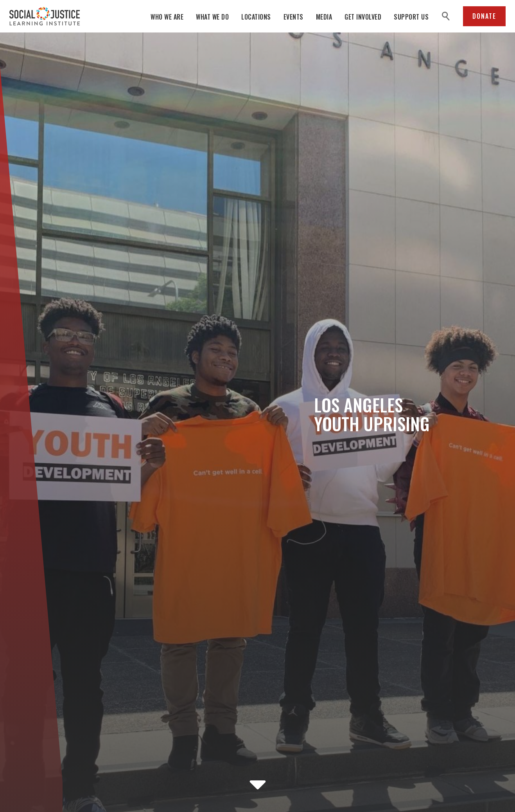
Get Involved (363, 17)
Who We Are (167, 17)
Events (293, 17)
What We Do (212, 17)
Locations (256, 17)
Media (324, 17)
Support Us (411, 17)
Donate (484, 16)
